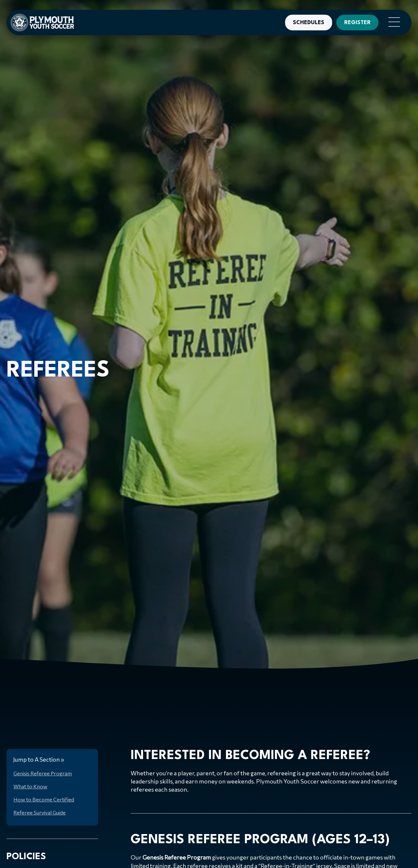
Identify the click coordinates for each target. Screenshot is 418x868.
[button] (393, 23)
